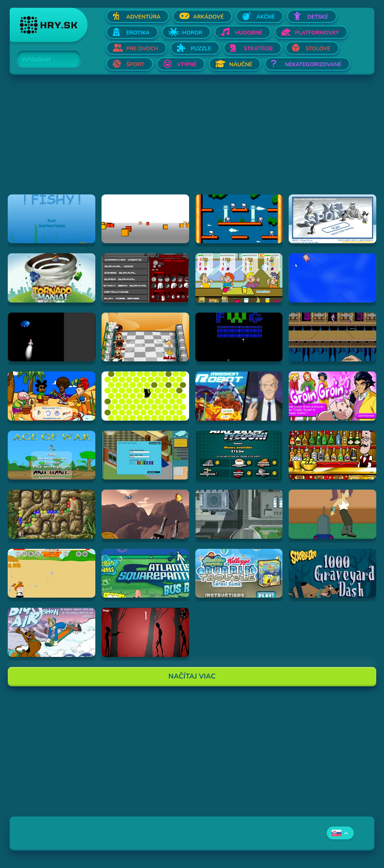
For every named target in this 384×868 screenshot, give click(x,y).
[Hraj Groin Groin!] (332, 396)
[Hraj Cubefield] (145, 219)
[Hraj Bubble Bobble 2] (239, 219)
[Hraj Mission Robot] (239, 396)
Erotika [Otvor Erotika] (138, 33)
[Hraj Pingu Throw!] (332, 219)
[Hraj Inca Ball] (52, 514)
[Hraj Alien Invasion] (52, 337)
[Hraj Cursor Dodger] (332, 278)
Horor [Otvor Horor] (192, 33)
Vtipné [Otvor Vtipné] (187, 64)
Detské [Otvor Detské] (318, 17)
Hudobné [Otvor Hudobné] (249, 33)
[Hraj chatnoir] (145, 396)
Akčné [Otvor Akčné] (265, 17)
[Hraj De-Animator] (145, 632)
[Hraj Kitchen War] (145, 337)
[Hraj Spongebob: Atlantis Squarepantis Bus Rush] (145, 573)
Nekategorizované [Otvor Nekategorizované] (313, 64)
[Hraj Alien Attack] (145, 514)
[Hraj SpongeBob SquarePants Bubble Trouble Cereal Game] (239, 573)
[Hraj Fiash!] (52, 219)
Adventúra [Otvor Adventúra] (144, 17)
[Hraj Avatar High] (145, 455)
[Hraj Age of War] (52, 455)
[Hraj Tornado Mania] (52, 278)
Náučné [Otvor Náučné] (241, 64)
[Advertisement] (192, 140)
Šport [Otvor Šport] (135, 64)
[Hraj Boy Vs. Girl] (52, 573)
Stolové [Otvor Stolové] (318, 49)
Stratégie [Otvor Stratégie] (258, 49)
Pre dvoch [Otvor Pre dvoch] (142, 49)
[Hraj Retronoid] (239, 337)
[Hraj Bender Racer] (332, 514)
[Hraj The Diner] (239, 278)
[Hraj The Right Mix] (332, 455)
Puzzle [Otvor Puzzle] (201, 49)
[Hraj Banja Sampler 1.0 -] (52, 396)
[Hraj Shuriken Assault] (332, 337)
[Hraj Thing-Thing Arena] (145, 278)
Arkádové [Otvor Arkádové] (208, 17)
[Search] (44, 59)
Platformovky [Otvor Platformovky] (317, 33)
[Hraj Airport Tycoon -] (239, 455)
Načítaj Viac (192, 676)
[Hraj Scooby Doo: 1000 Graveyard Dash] (332, 573)
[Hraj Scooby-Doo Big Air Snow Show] (52, 632)
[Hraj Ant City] (239, 514)
